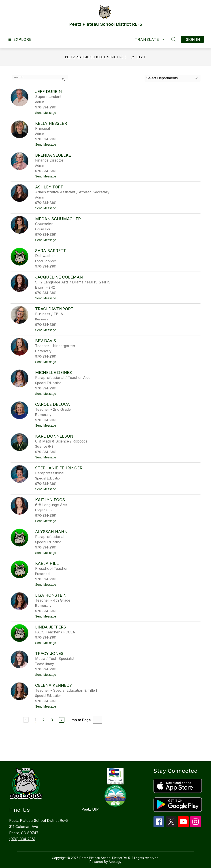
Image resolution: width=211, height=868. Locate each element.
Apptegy (115, 862)
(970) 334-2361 (22, 839)
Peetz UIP (90, 809)
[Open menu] (19, 40)
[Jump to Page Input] (98, 720)
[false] (40, 77)
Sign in (193, 39)
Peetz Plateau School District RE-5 (96, 57)
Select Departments (162, 78)
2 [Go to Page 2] (44, 720)
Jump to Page (79, 720)
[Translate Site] (150, 40)
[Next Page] (62, 720)
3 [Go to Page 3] (52, 720)
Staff (141, 57)
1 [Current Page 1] (36, 720)
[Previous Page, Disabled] (26, 720)
